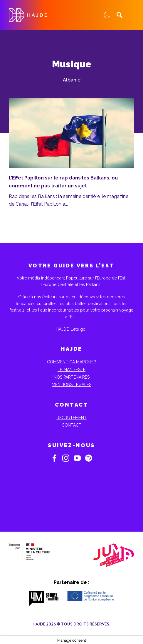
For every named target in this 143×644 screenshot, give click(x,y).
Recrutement (72, 418)
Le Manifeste (71, 370)
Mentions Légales (71, 385)
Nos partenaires (72, 377)
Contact (71, 425)
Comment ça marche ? (72, 362)
